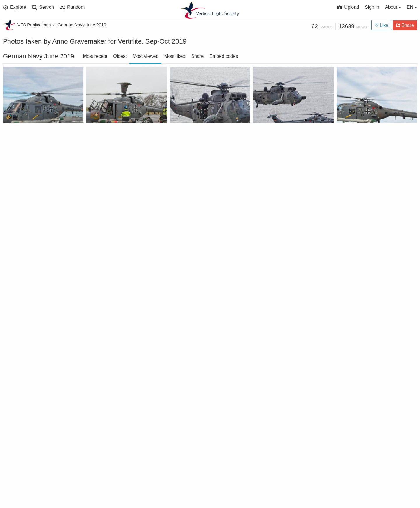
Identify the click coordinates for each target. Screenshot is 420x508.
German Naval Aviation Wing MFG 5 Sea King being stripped (286, 471)
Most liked (175, 56)
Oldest (120, 56)
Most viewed (145, 56)
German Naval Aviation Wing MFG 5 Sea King (203, 137)
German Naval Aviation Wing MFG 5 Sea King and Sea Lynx (203, 471)
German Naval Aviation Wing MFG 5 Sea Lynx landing (369, 137)
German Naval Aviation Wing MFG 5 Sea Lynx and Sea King (286, 137)
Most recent (95, 56)
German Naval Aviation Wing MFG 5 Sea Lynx (36, 137)
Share (197, 56)
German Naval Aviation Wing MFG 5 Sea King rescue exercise (36, 304)
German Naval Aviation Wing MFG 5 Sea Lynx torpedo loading (119, 137)
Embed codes (224, 56)
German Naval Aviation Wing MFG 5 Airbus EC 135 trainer (203, 221)
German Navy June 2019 (82, 25)
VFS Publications (36, 25)
